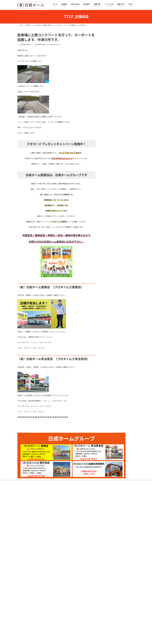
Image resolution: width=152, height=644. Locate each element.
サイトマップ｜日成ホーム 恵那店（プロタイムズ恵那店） (35, 510)
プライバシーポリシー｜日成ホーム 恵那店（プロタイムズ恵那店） (37, 505)
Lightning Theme (75, 518)
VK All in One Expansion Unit (90, 518)
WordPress (65, 518)
